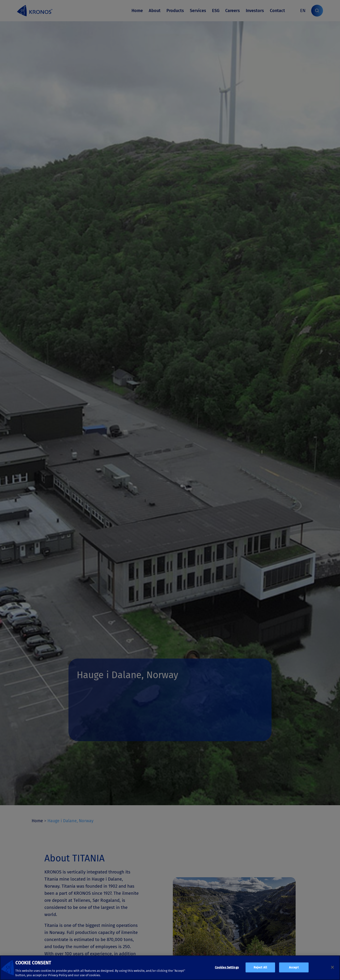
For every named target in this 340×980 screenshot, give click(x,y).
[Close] (332, 967)
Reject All (260, 967)
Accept (294, 967)
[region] (170, 968)
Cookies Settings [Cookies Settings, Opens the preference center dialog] (227, 967)
